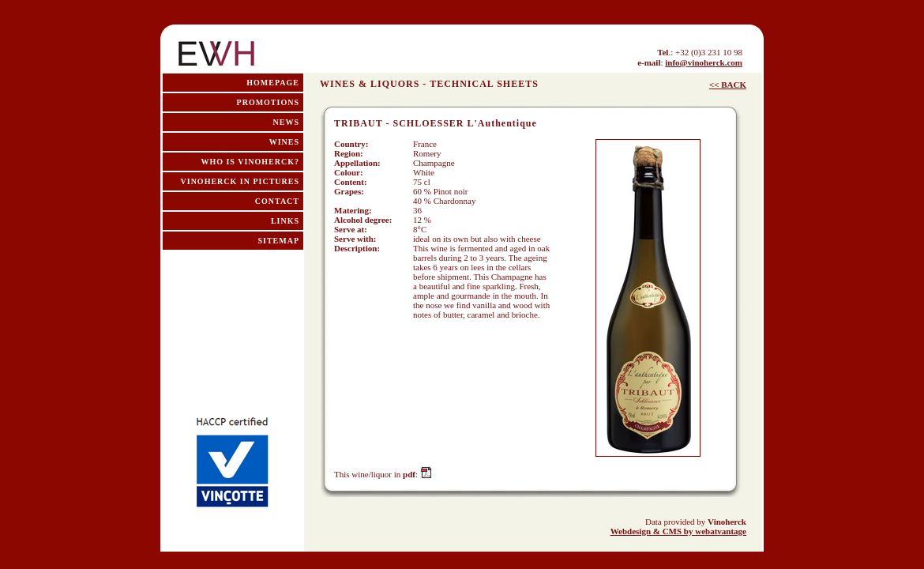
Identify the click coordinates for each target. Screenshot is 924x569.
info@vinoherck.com (704, 62)
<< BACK (728, 85)
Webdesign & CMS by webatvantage (678, 531)
